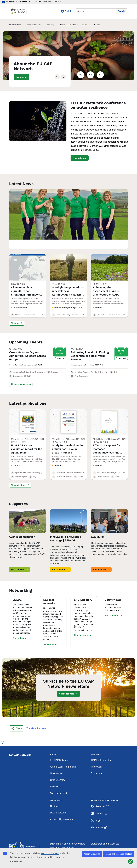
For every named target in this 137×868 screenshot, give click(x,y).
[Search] (96, 11)
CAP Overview (58, 770)
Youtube (99, 818)
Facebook (100, 797)
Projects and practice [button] (68, 25)
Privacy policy (98, 847)
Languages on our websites (105, 834)
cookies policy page (50, 853)
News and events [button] (34, 25)
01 (81, 75)
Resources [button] (98, 25)
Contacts (55, 796)
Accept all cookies (92, 854)
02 (90, 75)
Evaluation (96, 764)
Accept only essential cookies (119, 854)
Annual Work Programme (63, 757)
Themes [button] (85, 25)
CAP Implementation (102, 750)
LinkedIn (99, 804)
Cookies (95, 841)
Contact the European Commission (68, 845)
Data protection (58, 803)
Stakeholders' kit (59, 783)
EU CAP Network (59, 750)
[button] (22, 77)
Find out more (80, 158)
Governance (56, 764)
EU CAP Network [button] (15, 25)
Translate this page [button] (36, 718)
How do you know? (53, 2)
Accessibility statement (62, 809)
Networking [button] (50, 25)
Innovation (96, 757)
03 (100, 75)
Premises (55, 777)
